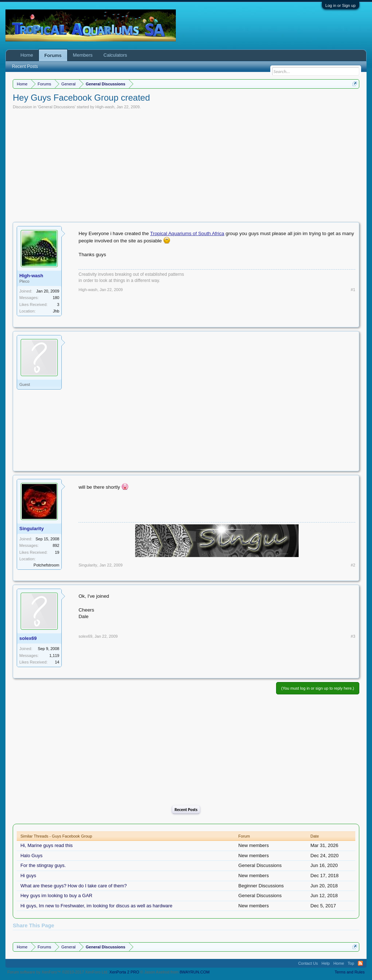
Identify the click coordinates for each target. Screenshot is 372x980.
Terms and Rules (350, 972)
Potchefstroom (46, 565)
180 (56, 298)
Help (326, 963)
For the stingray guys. (43, 865)
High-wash (105, 107)
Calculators (115, 55)
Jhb (56, 311)
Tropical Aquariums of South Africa (187, 233)
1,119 (54, 656)
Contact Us (308, 963)
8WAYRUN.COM (195, 972)
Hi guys (28, 876)
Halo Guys (31, 856)
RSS (360, 963)
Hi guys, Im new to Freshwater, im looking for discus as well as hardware (96, 906)
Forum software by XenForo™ (58, 972)
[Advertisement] (186, 164)
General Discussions (56, 107)
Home (27, 55)
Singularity (31, 529)
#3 (353, 636)
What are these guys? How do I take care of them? (74, 886)
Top (351, 963)
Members (83, 55)
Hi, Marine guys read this (46, 845)
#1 (353, 290)
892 (56, 545)
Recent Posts (186, 810)
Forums (53, 55)
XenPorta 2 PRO (124, 972)
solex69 (28, 638)
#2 (353, 565)
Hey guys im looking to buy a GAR (56, 896)
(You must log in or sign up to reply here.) (318, 688)
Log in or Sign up (341, 5)
